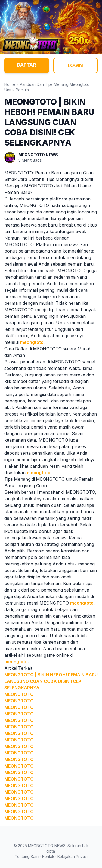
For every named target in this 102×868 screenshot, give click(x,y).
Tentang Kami (27, 856)
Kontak (48, 856)
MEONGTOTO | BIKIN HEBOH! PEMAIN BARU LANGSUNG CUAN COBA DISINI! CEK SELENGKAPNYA (51, 681)
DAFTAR (27, 65)
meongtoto (32, 342)
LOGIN (75, 65)
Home (10, 84)
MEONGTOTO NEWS (38, 155)
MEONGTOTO (19, 694)
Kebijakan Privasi (72, 856)
